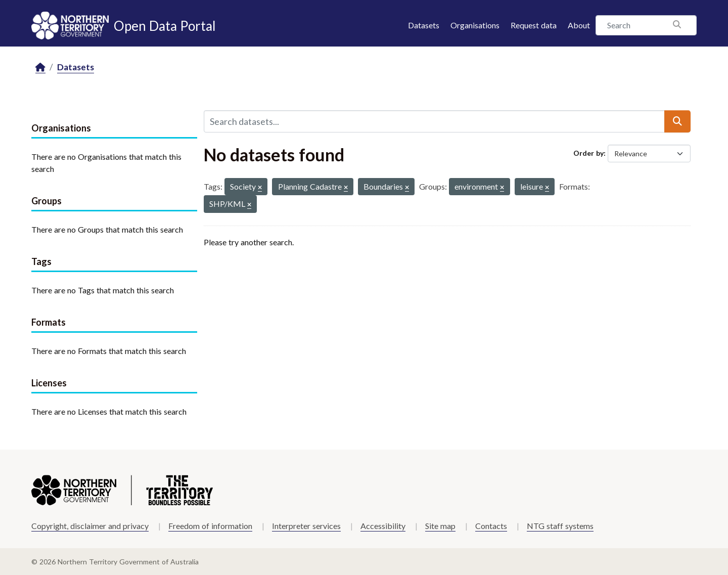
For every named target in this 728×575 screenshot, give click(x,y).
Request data (534, 25)
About (579, 25)
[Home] (40, 68)
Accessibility (383, 526)
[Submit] (677, 121)
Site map (440, 526)
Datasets (424, 25)
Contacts (491, 526)
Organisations (475, 25)
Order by (588, 153)
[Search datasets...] (434, 121)
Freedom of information (210, 526)
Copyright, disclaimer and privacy (90, 526)
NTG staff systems (560, 526)
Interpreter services (306, 526)
